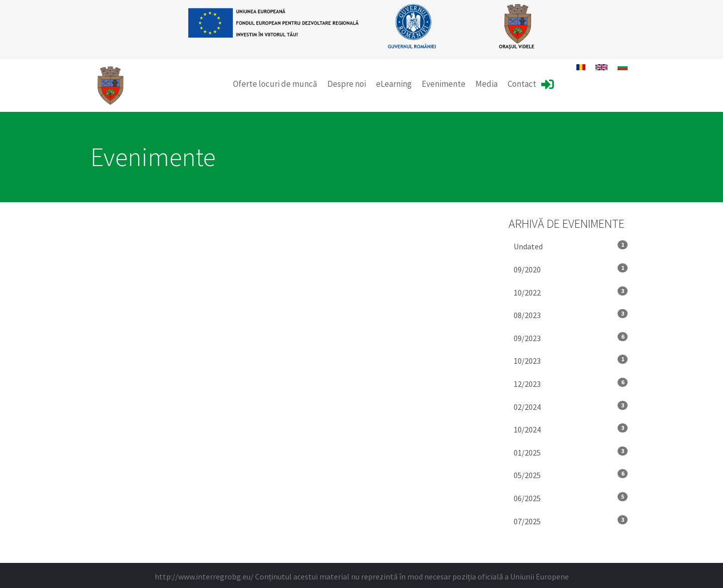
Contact (522, 84)
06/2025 (571, 498)
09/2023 (571, 338)
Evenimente (444, 84)
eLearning (394, 84)
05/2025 (571, 475)
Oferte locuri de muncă (275, 84)
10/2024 (571, 429)
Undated (571, 246)
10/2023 (571, 360)
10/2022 (571, 292)
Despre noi (347, 84)
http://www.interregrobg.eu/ (204, 576)
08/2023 (571, 315)
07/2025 (571, 521)
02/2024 (571, 406)
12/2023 (571, 383)
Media (487, 84)
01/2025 (571, 452)
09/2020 (571, 269)
